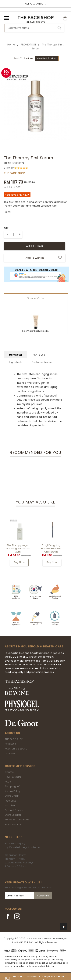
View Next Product (47, 58)
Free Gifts (10, 801)
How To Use (38, 355)
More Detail (16, 355)
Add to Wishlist (35, 258)
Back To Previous (23, 58)
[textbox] (34, 28)
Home (11, 45)
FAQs (8, 782)
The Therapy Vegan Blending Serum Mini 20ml (18, 548)
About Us (12, 733)
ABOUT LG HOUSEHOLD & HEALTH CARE (34, 646)
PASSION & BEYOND (16, 749)
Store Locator (13, 815)
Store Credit (12, 796)
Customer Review (42, 362)
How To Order (13, 777)
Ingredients (16, 362)
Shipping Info (13, 786)
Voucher (10, 805)
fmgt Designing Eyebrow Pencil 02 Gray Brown (51, 548)
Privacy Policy (13, 824)
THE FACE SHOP (14, 739)
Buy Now (19, 562)
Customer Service (20, 766)
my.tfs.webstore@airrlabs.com (24, 847)
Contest (10, 772)
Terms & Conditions (17, 820)
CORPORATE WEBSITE (35, 4)
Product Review (14, 810)
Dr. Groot (10, 754)
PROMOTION (28, 45)
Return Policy (13, 791)
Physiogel (11, 744)
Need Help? (13, 837)
